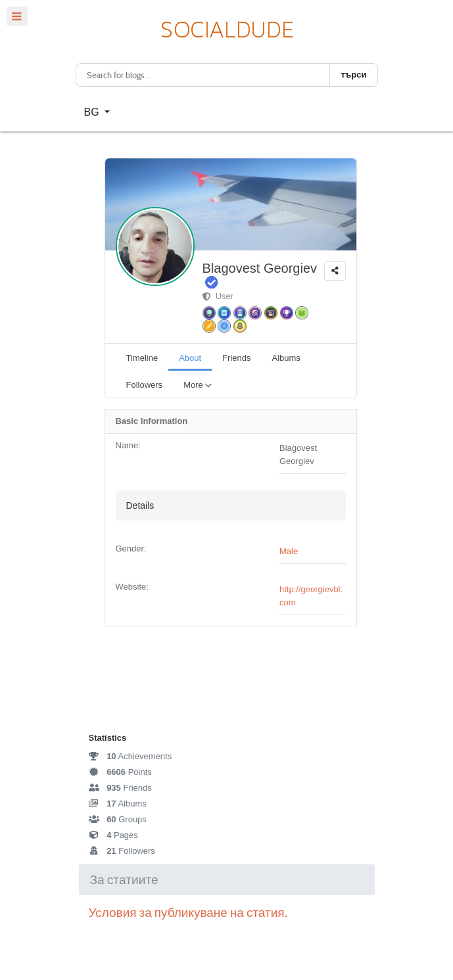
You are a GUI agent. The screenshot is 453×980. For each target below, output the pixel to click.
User (218, 296)
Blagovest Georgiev (260, 268)
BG (93, 112)
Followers (122, 851)
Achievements (131, 756)
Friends (120, 788)
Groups (118, 819)
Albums (118, 804)
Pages (113, 835)
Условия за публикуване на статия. (189, 913)
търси (353, 75)
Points (120, 772)
